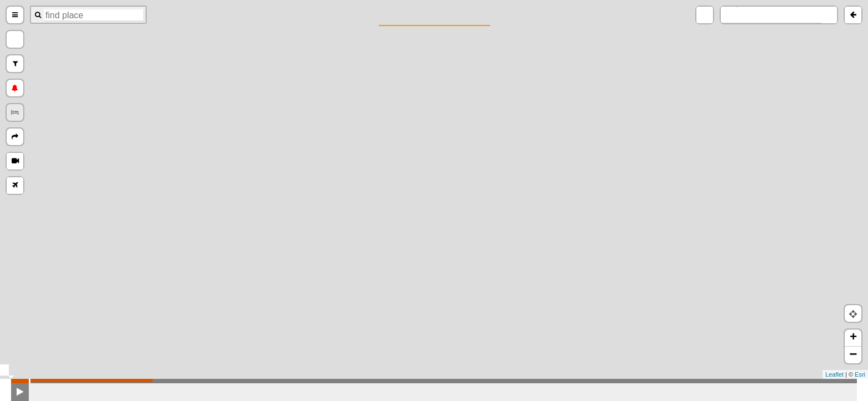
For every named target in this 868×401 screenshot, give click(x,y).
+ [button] (853, 338)
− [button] (853, 355)
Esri (860, 374)
